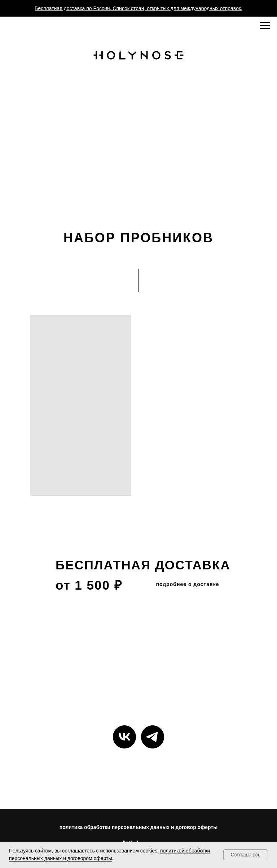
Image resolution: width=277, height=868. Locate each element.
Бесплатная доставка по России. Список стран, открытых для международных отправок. (138, 8)
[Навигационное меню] (265, 26)
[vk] (124, 737)
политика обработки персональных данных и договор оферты (138, 827)
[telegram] (153, 737)
